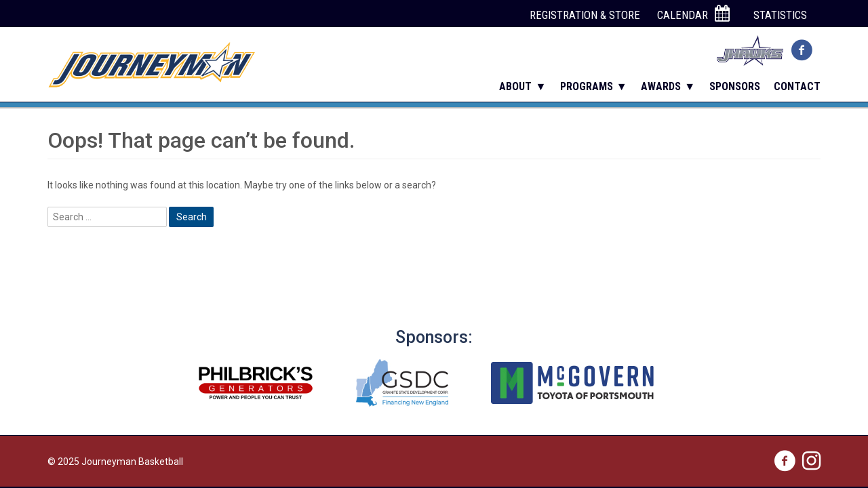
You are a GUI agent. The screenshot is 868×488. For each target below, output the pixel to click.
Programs (587, 86)
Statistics (780, 15)
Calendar (693, 14)
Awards (661, 86)
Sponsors (735, 86)
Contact (797, 86)
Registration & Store (585, 15)
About (515, 86)
